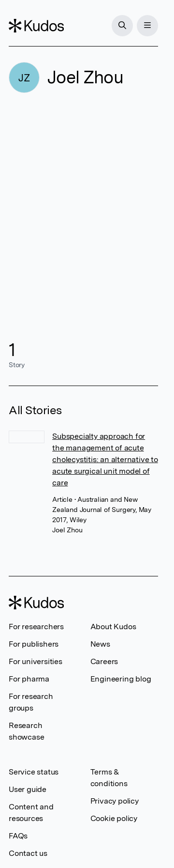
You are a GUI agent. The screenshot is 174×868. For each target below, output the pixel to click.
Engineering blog (121, 679)
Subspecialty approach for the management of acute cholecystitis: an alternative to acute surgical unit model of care (105, 459)
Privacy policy (115, 801)
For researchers (36, 627)
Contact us (28, 853)
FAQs (18, 836)
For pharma (29, 679)
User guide (28, 789)
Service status (34, 772)
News (100, 644)
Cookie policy (114, 818)
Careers (104, 661)
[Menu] (147, 26)
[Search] (122, 26)
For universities (36, 661)
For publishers (34, 644)
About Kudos (113, 627)
